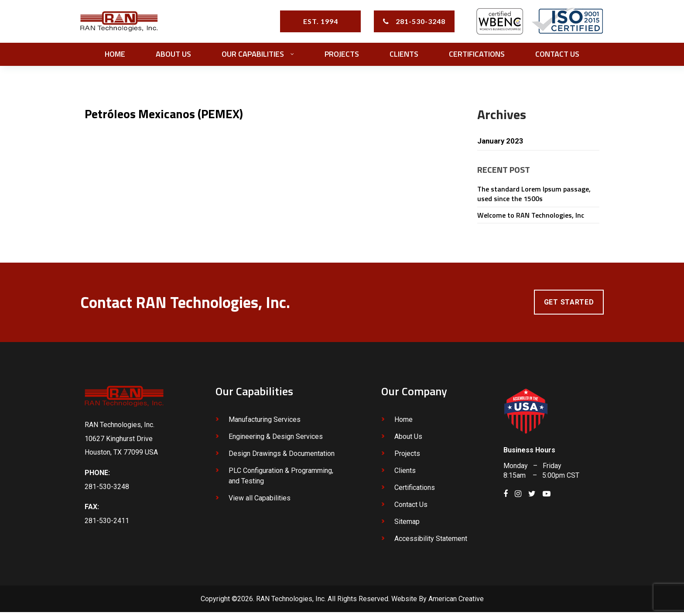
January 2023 (501, 143)
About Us (408, 440)
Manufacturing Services (265, 423)
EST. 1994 (321, 22)
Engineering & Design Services (276, 440)
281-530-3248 (421, 22)
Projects (407, 457)
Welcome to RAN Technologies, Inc (531, 218)
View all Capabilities (260, 502)
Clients (405, 474)
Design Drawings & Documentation (282, 457)
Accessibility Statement (431, 542)
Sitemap (407, 525)
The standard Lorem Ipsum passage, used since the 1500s (534, 197)
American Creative (456, 603)
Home (404, 423)
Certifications (415, 491)
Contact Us (411, 508)
